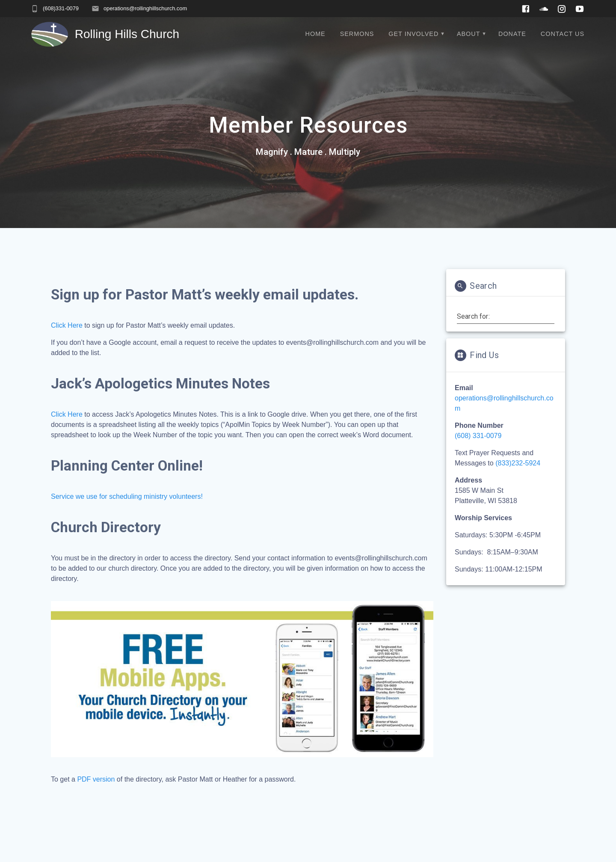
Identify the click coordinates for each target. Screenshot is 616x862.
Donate (512, 34)
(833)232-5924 (518, 463)
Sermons (357, 34)
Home (315, 34)
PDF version (96, 779)
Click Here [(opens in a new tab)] (67, 325)
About (469, 34)
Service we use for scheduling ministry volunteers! (127, 496)
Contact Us (563, 34)
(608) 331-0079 (478, 436)
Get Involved (413, 34)
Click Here (67, 414)
